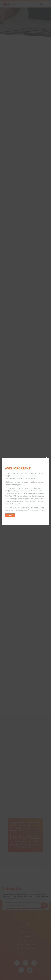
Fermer (10, 515)
